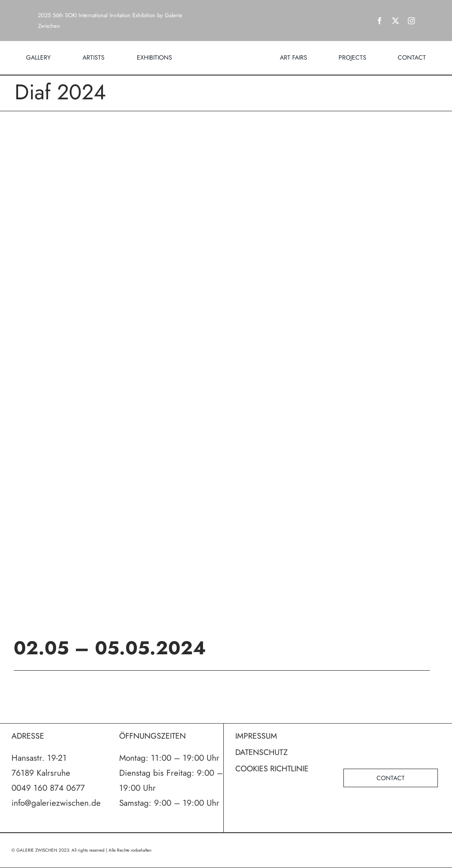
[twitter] (395, 21)
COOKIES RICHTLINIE (272, 769)
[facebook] (380, 21)
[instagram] (411, 21)
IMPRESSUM (256, 736)
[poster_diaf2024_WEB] (226, 361)
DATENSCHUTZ (262, 752)
